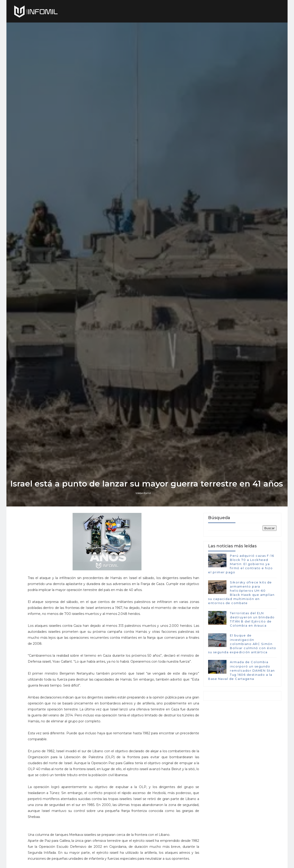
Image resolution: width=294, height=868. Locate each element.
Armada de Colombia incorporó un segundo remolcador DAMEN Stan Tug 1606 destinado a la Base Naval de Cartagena (242, 707)
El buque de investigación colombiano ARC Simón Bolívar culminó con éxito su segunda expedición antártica (242, 681)
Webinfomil (144, 529)
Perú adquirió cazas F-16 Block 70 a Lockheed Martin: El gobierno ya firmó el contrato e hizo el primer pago (241, 601)
